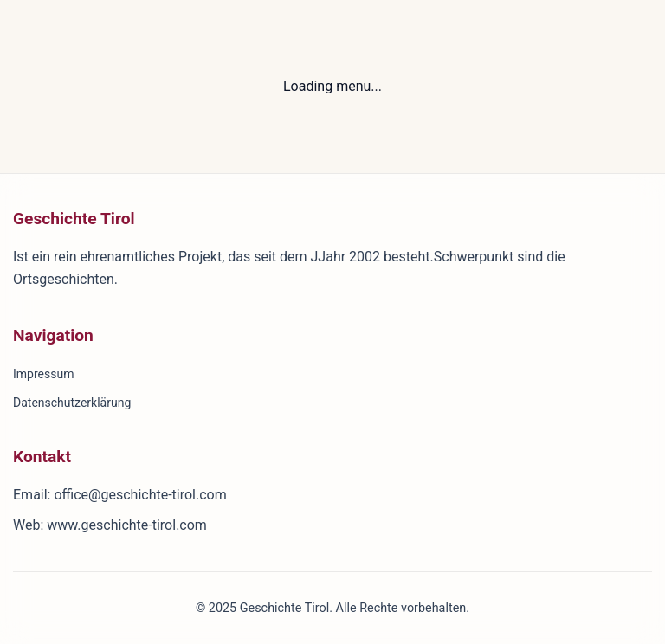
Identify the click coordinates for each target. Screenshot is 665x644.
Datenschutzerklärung (72, 402)
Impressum (43, 374)
